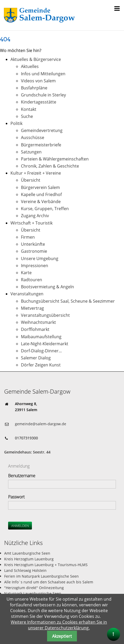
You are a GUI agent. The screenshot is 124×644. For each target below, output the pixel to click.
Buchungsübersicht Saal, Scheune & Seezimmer (68, 301)
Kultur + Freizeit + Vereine (36, 173)
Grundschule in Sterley (43, 95)
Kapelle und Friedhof (41, 194)
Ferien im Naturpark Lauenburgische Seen (41, 576)
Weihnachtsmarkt (38, 322)
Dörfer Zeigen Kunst (41, 365)
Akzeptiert (62, 636)
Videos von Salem (38, 81)
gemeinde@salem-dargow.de (41, 424)
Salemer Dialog (36, 358)
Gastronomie (34, 251)
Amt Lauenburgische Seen (27, 553)
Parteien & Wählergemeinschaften (55, 159)
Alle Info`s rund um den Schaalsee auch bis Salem (49, 582)
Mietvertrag (32, 308)
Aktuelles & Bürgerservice (36, 59)
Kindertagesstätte (39, 102)
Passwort (16, 497)
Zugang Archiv (35, 216)
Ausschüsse (33, 137)
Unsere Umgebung (40, 258)
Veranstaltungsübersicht (45, 315)
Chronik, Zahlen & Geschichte (50, 166)
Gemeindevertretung (42, 130)
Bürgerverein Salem (40, 187)
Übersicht (31, 180)
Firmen (28, 237)
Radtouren (32, 280)
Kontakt (29, 109)
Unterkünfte (33, 244)
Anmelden (20, 526)
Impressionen (35, 266)
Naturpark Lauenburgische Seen (33, 593)
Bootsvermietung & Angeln (47, 287)
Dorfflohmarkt (35, 329)
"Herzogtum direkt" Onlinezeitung (34, 588)
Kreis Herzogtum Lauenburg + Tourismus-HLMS (46, 565)
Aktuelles (30, 66)
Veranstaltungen (27, 294)
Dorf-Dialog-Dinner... (41, 351)
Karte (26, 273)
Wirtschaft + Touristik (32, 223)
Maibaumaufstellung (41, 337)
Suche (27, 116)
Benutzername (22, 476)
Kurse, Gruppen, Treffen (45, 209)
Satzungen (31, 152)
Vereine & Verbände (41, 202)
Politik (16, 123)
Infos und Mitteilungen (43, 74)
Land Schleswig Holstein (25, 570)
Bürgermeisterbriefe (41, 145)
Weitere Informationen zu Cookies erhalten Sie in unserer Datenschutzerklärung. (59, 625)
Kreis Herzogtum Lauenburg (29, 559)
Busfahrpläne (34, 88)
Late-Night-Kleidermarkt (45, 344)
